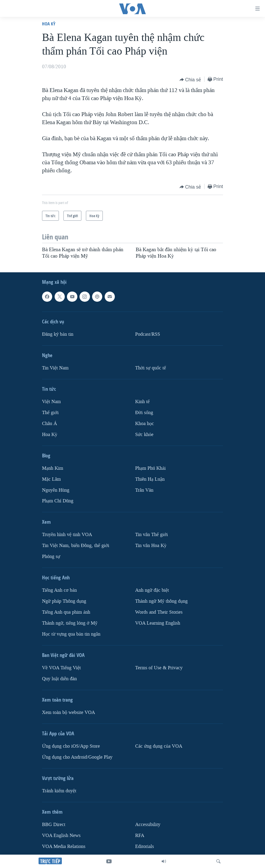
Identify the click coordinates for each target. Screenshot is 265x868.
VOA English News (61, 836)
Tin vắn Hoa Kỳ (151, 546)
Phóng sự (51, 557)
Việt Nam (51, 402)
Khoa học (145, 423)
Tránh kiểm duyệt (59, 791)
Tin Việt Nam (55, 368)
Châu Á (50, 423)
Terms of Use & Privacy (159, 668)
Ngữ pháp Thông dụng (64, 601)
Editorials (145, 846)
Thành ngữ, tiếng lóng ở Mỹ (70, 623)
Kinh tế (142, 402)
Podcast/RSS (148, 334)
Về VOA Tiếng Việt (61, 668)
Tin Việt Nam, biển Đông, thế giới (76, 546)
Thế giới (50, 412)
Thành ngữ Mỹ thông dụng (161, 601)
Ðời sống (144, 412)
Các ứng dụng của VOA (159, 746)
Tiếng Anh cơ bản (59, 590)
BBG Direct (54, 825)
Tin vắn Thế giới (152, 535)
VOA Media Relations (64, 846)
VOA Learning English (158, 623)
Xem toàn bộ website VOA (69, 712)
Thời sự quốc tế (151, 368)
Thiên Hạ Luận (150, 479)
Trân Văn (144, 490)
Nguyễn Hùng (56, 490)
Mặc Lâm (51, 479)
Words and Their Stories (159, 612)
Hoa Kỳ (49, 24)
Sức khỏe (144, 434)
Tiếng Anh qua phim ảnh (66, 612)
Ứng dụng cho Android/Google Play (77, 757)
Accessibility (148, 825)
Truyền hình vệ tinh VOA (67, 535)
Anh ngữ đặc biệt (152, 590)
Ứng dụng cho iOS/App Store (71, 746)
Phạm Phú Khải (150, 468)
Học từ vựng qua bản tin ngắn (71, 634)
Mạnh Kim (53, 468)
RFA (140, 836)
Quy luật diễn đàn (59, 679)
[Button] (190, 80)
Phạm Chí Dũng (58, 501)
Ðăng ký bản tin (58, 334)
